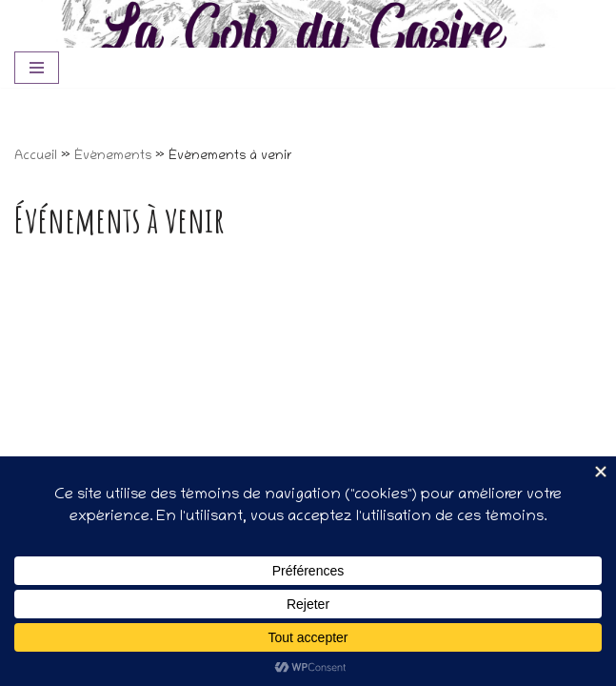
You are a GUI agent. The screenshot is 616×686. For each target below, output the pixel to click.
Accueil (36, 157)
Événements (113, 157)
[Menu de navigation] (37, 68)
